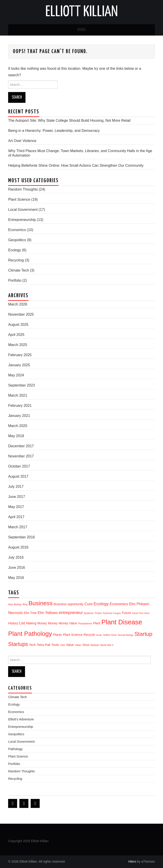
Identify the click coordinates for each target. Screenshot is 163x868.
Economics (17, 230)
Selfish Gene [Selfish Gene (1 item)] (110, 635)
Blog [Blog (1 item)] (25, 604)
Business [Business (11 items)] (41, 603)
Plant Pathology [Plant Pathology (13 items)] (30, 634)
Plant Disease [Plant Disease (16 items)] (122, 622)
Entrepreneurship (22, 220)
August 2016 (18, 547)
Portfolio (15, 280)
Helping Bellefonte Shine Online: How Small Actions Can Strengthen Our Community (76, 165)
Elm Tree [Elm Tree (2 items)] (30, 613)
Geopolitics (17, 240)
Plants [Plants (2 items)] (57, 635)
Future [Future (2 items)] (126, 613)
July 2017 (16, 487)
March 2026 (18, 304)
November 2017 (21, 456)
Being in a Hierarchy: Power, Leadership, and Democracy (54, 131)
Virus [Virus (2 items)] (86, 645)
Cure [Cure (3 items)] (89, 604)
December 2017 (21, 446)
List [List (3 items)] (22, 623)
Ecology (15, 250)
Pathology (15, 749)
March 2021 (18, 395)
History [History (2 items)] (13, 623)
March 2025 (18, 345)
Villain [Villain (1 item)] (78, 645)
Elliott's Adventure (21, 719)
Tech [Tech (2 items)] (32, 645)
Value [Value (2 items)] (70, 645)
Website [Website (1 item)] (95, 645)
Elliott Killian (82, 12)
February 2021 (20, 406)
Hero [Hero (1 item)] (147, 613)
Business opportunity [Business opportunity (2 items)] (69, 604)
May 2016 (16, 578)
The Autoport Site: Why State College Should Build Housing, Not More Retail (69, 120)
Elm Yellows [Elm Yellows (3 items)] (48, 613)
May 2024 (16, 375)
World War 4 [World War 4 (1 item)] (107, 645)
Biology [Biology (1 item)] (18, 604)
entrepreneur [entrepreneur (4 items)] (71, 613)
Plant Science (19, 199)
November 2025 (21, 314)
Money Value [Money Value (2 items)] (68, 623)
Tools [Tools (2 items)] (55, 645)
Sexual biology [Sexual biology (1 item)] (125, 635)
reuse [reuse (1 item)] (99, 635)
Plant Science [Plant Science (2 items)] (73, 635)
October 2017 (19, 466)
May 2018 (16, 436)
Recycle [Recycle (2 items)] (89, 635)
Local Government (23, 210)
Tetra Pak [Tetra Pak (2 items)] (44, 645)
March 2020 (18, 426)
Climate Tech (18, 270)
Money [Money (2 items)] (53, 623)
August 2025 (18, 325)
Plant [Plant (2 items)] (97, 623)
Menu (82, 30)
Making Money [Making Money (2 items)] (36, 623)
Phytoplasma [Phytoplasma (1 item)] (85, 623)
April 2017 (16, 517)
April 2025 (16, 335)
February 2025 (20, 355)
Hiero (132, 861)
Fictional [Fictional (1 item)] (107, 613)
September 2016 (21, 537)
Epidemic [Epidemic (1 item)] (89, 613)
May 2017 (16, 507)
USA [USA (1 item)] (62, 645)
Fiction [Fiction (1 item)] (98, 613)
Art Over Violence (22, 141)
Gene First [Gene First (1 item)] (138, 613)
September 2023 (21, 385)
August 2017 (18, 476)
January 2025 (19, 365)
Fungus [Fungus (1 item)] (117, 613)
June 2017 (17, 497)
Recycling (16, 260)
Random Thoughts (23, 189)
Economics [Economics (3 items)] (119, 604)
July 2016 (16, 557)
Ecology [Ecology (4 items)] (101, 604)
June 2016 (17, 568)
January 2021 (19, 416)
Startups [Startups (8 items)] (18, 644)
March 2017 (18, 527)
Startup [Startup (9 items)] (143, 634)
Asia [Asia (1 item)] (10, 604)
